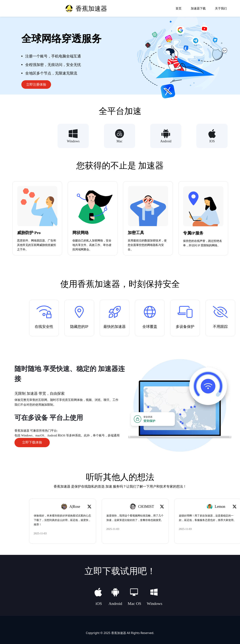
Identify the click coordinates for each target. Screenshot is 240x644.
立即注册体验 (36, 85)
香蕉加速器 (119, 633)
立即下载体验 (32, 442)
